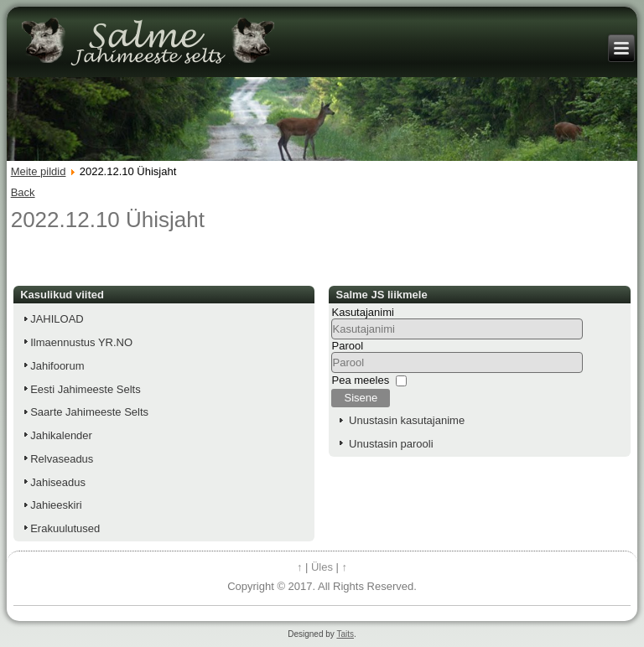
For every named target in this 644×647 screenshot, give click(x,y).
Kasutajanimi (362, 312)
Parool (347, 346)
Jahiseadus (58, 482)
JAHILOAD (57, 319)
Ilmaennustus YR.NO (81, 342)
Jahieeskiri (56, 505)
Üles (322, 567)
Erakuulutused (65, 528)
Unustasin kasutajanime (407, 420)
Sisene (361, 398)
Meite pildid (39, 171)
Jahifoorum (57, 366)
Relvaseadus (62, 459)
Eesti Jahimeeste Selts (86, 389)
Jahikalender (61, 435)
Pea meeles (360, 380)
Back (23, 192)
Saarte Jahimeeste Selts (89, 412)
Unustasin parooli (391, 444)
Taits (345, 634)
